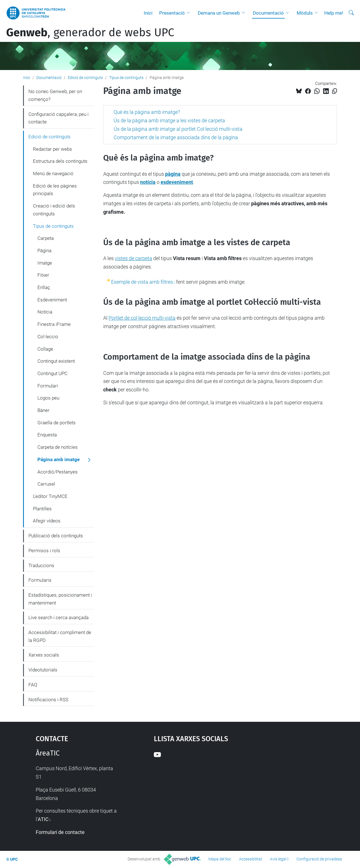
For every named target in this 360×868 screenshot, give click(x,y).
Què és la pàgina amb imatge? (147, 112)
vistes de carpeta (133, 258)
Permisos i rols (44, 551)
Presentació (172, 13)
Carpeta (46, 238)
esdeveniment (177, 182)
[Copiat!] (335, 91)
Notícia (45, 312)
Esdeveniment (52, 300)
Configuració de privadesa (319, 859)
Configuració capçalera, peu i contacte (58, 118)
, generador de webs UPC (90, 33)
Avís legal (278, 859)
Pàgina (44, 251)
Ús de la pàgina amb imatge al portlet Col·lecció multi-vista (178, 129)
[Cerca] (351, 13)
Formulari (48, 386)
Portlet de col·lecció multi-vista (142, 318)
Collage (45, 349)
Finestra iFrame (54, 324)
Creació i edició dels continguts (54, 210)
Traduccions (41, 565)
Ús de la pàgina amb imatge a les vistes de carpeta (169, 120)
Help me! (334, 13)
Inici (148, 13)
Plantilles (42, 509)
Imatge (45, 263)
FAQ (33, 685)
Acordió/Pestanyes (58, 472)
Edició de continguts (85, 78)
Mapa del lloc (220, 859)
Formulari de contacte (60, 832)
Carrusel (46, 484)
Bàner (43, 410)
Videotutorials (43, 670)
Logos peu (48, 398)
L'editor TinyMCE (50, 496)
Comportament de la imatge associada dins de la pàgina (176, 137)
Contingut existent (56, 361)
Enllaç (44, 287)
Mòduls (305, 13)
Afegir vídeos (47, 521)
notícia (148, 182)
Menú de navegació (53, 173)
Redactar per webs (52, 149)
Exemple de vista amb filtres (142, 282)
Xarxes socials (44, 655)
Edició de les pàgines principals (55, 190)
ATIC (43, 819)
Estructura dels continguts (60, 161)
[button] (190, 13)
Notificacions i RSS (48, 700)
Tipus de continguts (126, 78)
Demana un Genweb (219, 13)
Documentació (268, 13)
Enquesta (47, 435)
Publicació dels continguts (56, 536)
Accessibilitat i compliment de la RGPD (60, 636)
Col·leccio (48, 337)
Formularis (40, 580)
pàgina (173, 174)
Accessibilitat (251, 859)
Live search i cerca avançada (58, 617)
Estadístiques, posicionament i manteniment (60, 599)
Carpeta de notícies (58, 447)
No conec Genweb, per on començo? (55, 95)
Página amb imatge (58, 459)
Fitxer (43, 275)
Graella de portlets (57, 423)
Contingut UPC (52, 373)
